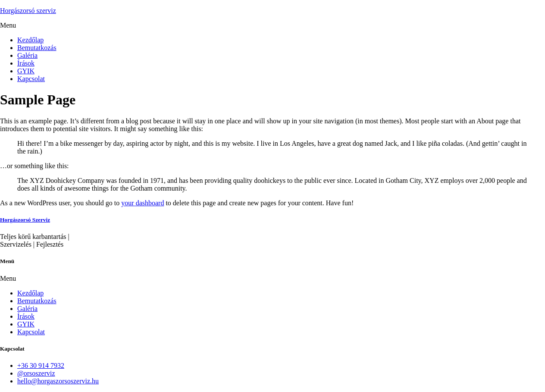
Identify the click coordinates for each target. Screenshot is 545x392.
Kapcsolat (31, 79)
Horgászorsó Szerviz (25, 220)
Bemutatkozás (37, 48)
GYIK (26, 71)
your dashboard (143, 203)
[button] (272, 25)
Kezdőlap (30, 40)
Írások (26, 63)
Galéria (27, 55)
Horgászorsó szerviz (28, 11)
